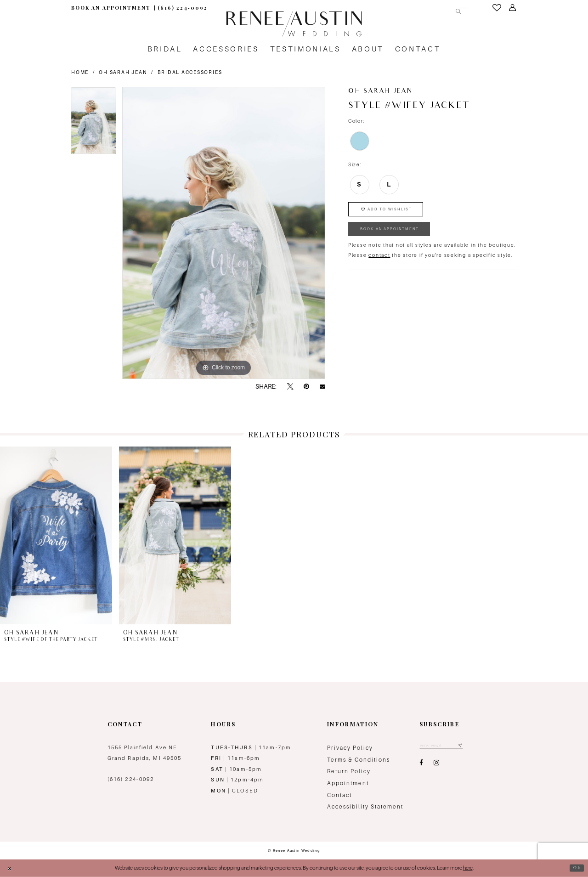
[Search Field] (431, 8)
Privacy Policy (350, 748)
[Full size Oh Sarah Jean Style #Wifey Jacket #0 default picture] (224, 233)
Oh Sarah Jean (123, 72)
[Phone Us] (183, 8)
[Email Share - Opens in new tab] (322, 387)
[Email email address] (446, 746)
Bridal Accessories (190, 72)
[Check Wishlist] (497, 8)
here (468, 868)
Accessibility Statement (365, 807)
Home (80, 72)
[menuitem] (111, 8)
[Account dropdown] (513, 8)
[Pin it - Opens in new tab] (306, 387)
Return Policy (349, 771)
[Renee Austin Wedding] (294, 24)
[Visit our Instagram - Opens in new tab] (436, 765)
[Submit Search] (457, 8)
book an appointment (399, 236)
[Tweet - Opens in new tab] (290, 387)
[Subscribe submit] (470, 746)
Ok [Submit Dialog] (576, 868)
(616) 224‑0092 (131, 779)
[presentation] (56, 536)
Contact (339, 795)
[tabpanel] (93, 124)
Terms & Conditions (359, 760)
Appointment (348, 783)
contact (379, 264)
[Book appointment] (111, 8)
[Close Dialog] (11, 868)
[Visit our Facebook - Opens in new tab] (421, 765)
